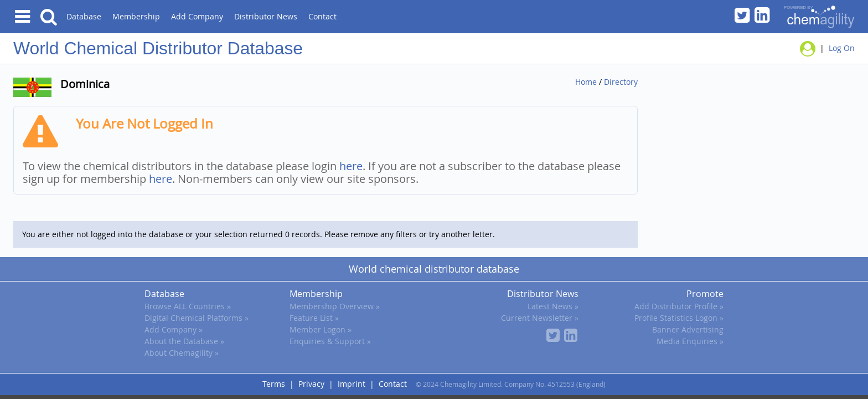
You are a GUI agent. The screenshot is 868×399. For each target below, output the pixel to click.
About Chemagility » (182, 353)
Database (84, 16)
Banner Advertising (688, 329)
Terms (274, 384)
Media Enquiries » (690, 341)
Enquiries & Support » (330, 341)
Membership (136, 16)
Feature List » (314, 318)
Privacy (311, 384)
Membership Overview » (335, 306)
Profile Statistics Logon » (679, 318)
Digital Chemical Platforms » (197, 318)
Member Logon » (321, 329)
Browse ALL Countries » (188, 306)
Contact (322, 16)
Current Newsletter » (540, 318)
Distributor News (266, 16)
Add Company (197, 16)
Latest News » (553, 306)
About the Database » (184, 341)
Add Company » (174, 329)
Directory (621, 82)
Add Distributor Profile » (679, 306)
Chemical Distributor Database (183, 48)
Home (586, 82)
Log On (842, 47)
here (351, 166)
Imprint (352, 384)
